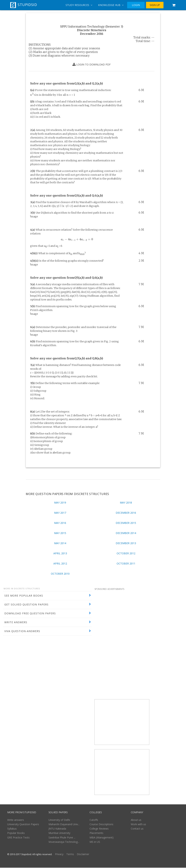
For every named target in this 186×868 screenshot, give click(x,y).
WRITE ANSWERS (16, 622)
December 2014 (126, 533)
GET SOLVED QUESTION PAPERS (26, 604)
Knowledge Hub (111, 5)
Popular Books (16, 833)
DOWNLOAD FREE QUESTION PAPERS (30, 613)
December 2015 (126, 523)
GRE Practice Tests (18, 838)
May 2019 (60, 503)
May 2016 (60, 523)
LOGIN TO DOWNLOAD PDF (92, 65)
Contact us (137, 829)
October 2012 (126, 553)
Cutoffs (94, 820)
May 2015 (60, 533)
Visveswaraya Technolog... (64, 842)
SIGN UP (155, 5)
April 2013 (60, 553)
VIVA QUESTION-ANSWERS (22, 631)
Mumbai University (59, 833)
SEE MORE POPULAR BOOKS (24, 596)
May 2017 (60, 513)
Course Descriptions (101, 825)
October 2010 (60, 574)
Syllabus (12, 829)
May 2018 (126, 503)
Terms (70, 854)
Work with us (138, 825)
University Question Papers (23, 825)
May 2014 (60, 543)
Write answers (16, 820)
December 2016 (126, 513)
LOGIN (136, 5)
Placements (96, 833)
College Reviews (99, 829)
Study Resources (79, 5)
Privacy (59, 854)
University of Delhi (59, 820)
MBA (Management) (102, 838)
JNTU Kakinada (57, 829)
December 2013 (126, 543)
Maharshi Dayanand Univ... (64, 825)
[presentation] (77, 240)
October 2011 (126, 563)
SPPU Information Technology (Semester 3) (92, 26)
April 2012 (60, 563)
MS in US (95, 842)
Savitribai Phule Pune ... (62, 838)
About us (136, 820)
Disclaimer (83, 854)
